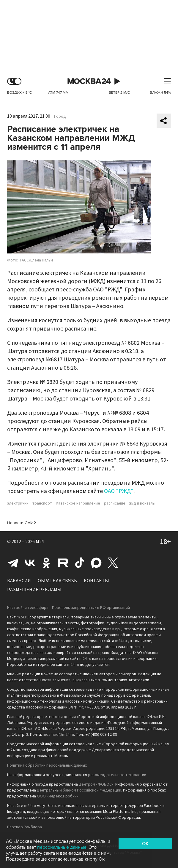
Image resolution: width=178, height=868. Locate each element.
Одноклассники (46, 563)
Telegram (13, 563)
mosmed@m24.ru (58, 735)
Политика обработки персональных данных (47, 765)
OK (145, 844)
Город (60, 117)
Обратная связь (57, 581)
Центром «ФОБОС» (96, 784)
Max (96, 563)
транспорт (42, 503)
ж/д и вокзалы (142, 503)
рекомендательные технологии (117, 775)
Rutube (63, 563)
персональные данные (62, 847)
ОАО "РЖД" (119, 491)
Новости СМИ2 (22, 523)
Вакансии (19, 581)
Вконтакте (30, 563)
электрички (18, 503)
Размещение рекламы (34, 590)
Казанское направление (78, 503)
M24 (40, 542)
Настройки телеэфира (28, 608)
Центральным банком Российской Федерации (79, 790)
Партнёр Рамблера (25, 827)
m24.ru (23, 617)
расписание (115, 503)
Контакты (96, 581)
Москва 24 (89, 81)
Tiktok (80, 563)
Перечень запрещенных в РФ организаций (91, 608)
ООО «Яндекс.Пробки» (58, 796)
